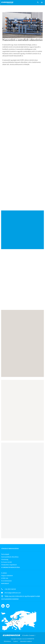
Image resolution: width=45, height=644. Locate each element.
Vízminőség (5, 560)
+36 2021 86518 (10, 589)
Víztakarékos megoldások (9, 565)
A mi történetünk (6, 581)
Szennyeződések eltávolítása (10, 557)
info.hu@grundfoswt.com (13, 593)
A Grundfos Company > (29, 635)
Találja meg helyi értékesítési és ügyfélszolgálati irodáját (22, 596)
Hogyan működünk (7, 576)
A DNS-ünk (5, 578)
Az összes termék (6, 562)
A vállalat (4, 573)
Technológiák (5, 554)
